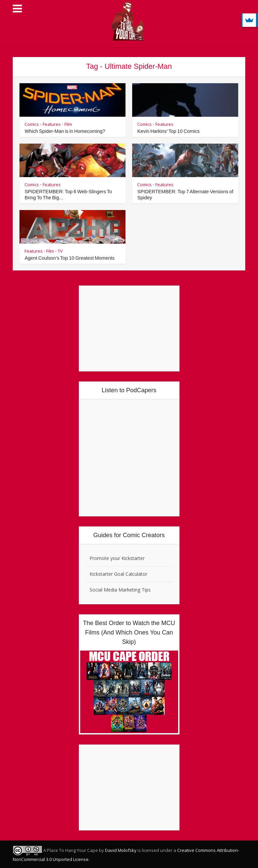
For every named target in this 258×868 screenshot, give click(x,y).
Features (52, 124)
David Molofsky (121, 850)
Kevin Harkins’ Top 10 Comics (168, 131)
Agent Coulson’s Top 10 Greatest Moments (68, 258)
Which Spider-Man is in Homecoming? (64, 131)
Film (68, 124)
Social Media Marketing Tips (120, 590)
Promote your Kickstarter (117, 558)
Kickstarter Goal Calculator (118, 574)
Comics (32, 124)
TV (60, 251)
